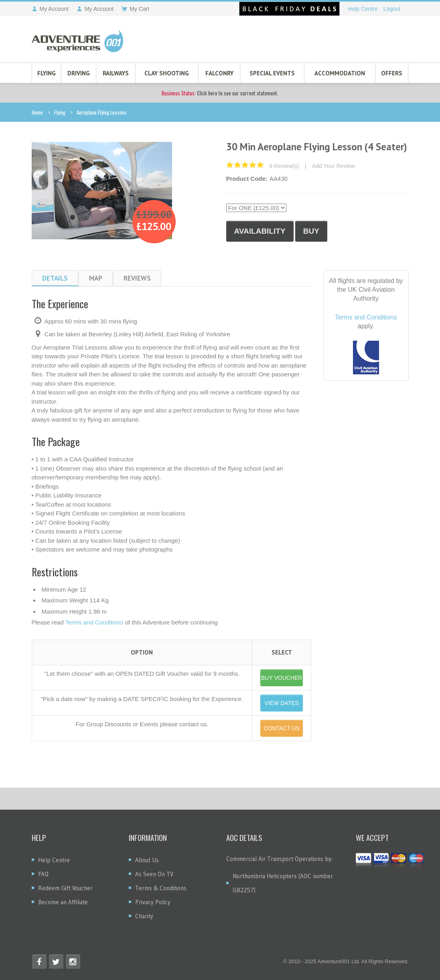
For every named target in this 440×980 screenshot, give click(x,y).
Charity (144, 916)
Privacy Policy (153, 902)
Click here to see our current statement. (220, 93)
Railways (116, 73)
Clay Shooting (167, 73)
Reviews (137, 278)
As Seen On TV (154, 874)
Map (96, 278)
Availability (260, 231)
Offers (392, 73)
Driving (79, 73)
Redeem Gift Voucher (65, 888)
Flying (47, 73)
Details (55, 278)
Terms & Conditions (161, 888)
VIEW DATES (282, 703)
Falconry (219, 73)
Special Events (272, 73)
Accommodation (340, 73)
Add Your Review (334, 166)
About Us (147, 860)
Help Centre (363, 9)
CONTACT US (282, 728)
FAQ (43, 874)
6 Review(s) (284, 166)
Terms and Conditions (94, 622)
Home (37, 112)
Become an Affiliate (63, 902)
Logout (392, 9)
